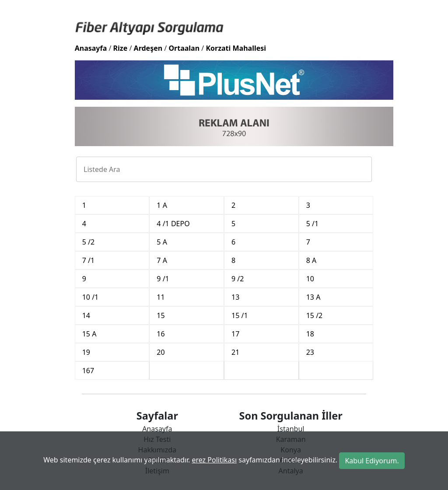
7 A (162, 260)
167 (88, 371)
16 (161, 334)
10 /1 (91, 297)
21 (235, 352)
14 (86, 315)
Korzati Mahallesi (236, 48)
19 (86, 352)
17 (235, 334)
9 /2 (238, 279)
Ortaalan (184, 48)
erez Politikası (214, 460)
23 (310, 352)
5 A (162, 242)
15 (161, 315)
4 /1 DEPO (173, 224)
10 (310, 279)
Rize (121, 48)
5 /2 (88, 242)
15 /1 (240, 315)
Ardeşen (148, 48)
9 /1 (163, 279)
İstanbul (291, 429)
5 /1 (312, 224)
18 (310, 334)
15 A (89, 334)
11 (161, 297)
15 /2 (315, 315)
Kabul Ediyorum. (372, 461)
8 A (311, 260)
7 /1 (88, 260)
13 (235, 297)
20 (161, 352)
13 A (313, 297)
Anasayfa (91, 48)
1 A (162, 205)
